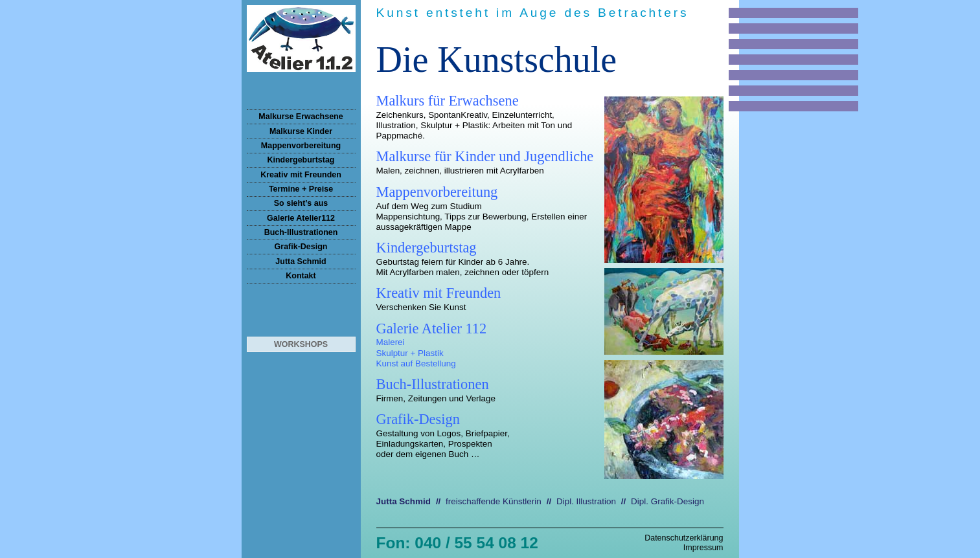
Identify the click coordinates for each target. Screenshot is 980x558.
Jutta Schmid (301, 262)
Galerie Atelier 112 (432, 329)
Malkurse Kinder (301, 131)
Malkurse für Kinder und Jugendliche (485, 156)
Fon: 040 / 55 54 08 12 (457, 543)
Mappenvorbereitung (301, 146)
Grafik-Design (301, 247)
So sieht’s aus (301, 203)
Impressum (703, 548)
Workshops (301, 344)
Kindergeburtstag (301, 160)
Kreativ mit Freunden (301, 175)
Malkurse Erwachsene (301, 117)
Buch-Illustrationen (301, 232)
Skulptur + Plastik (410, 353)
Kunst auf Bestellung (416, 363)
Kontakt (301, 276)
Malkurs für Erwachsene (448, 101)
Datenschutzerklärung (684, 538)
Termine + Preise (301, 189)
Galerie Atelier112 (301, 218)
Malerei (391, 342)
